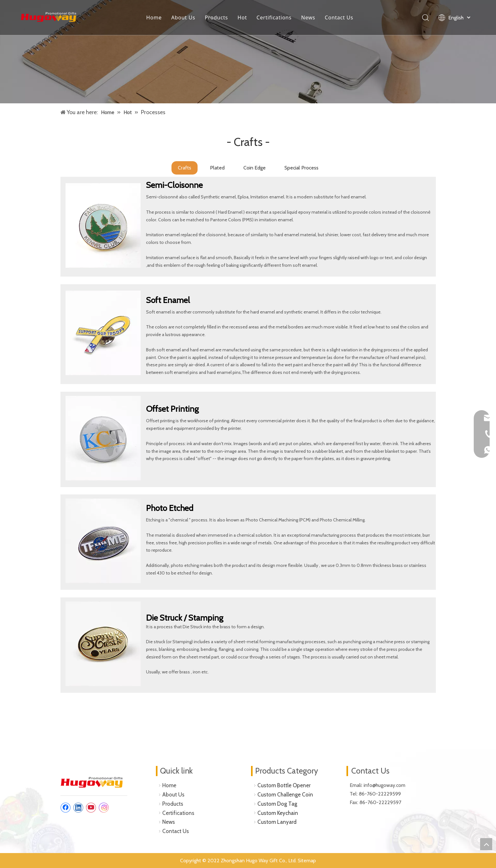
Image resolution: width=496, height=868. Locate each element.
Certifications (274, 17)
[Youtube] (91, 808)
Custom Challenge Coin (285, 795)
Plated (217, 168)
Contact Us (339, 17)
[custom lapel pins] (248, 52)
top (486, 844)
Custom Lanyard (277, 822)
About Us (183, 17)
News (308, 17)
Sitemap (307, 861)
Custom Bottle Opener (284, 785)
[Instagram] (104, 808)
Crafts (185, 168)
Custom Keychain (278, 813)
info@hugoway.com (385, 785)
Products (217, 17)
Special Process (301, 168)
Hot (242, 17)
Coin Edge (255, 168)
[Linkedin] (78, 808)
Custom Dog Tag (277, 804)
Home (154, 17)
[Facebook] (66, 808)
